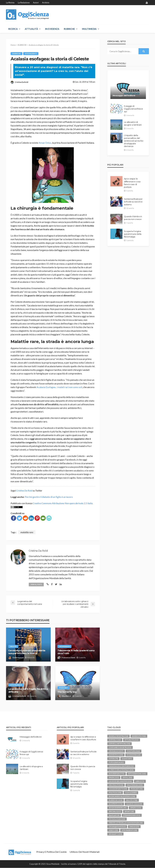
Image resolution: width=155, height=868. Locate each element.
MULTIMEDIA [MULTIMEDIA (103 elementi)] (135, 785)
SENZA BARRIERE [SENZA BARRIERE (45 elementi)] (118, 808)
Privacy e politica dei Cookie (51, 852)
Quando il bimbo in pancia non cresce (133, 218)
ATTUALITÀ (31, 29)
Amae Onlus (45, 143)
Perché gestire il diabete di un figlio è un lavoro (49, 497)
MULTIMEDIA (89, 29)
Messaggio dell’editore (124, 96)
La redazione (24, 3)
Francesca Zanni (68, 658)
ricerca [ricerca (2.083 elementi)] (131, 793)
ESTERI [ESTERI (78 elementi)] (113, 759)
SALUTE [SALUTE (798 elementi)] (132, 800)
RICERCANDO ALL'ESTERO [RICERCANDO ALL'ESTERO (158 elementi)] (122, 796)
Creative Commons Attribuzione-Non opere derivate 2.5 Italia (63, 503)
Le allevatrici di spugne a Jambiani (133, 123)
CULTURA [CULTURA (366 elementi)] (134, 751)
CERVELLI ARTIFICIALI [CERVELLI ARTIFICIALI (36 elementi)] (120, 744)
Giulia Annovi (18, 658)
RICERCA (13, 29)
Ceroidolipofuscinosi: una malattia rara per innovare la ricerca (27, 652)
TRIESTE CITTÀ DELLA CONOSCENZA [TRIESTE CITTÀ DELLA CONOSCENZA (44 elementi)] (126, 823)
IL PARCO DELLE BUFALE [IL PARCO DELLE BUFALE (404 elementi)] (121, 770)
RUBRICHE (69, 29)
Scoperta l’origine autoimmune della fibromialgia (133, 234)
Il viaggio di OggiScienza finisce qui (133, 109)
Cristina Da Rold (21, 82)
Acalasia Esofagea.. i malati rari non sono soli (59, 387)
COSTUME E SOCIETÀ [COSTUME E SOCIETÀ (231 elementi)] (120, 747)
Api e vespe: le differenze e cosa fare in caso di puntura (132, 183)
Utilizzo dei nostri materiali (85, 852)
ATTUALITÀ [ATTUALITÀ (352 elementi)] (132, 740)
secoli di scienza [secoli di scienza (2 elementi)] (134, 804)
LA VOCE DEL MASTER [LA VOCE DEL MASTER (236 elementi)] (120, 781)
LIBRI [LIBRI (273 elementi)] (140, 781)
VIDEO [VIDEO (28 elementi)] (113, 830)
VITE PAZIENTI (31, 54)
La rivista (10, 3)
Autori (36, 3)
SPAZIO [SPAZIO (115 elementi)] (136, 808)
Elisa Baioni (66, 696)
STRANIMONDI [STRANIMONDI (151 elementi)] (132, 815)
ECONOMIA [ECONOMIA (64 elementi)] (134, 755)
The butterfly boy (67, 692)
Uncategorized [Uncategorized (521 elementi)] (117, 827)
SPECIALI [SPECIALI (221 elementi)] (115, 811)
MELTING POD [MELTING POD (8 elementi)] (116, 785)
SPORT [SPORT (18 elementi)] (129, 811)
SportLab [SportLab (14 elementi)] (114, 815)
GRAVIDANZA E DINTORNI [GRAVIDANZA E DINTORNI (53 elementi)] (121, 766)
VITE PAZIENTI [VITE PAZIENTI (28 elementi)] (129, 830)
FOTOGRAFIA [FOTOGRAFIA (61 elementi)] (116, 763)
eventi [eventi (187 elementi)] (127, 759)
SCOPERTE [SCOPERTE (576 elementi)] (116, 804)
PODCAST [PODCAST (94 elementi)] (137, 789)
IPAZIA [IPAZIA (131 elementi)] (114, 778)
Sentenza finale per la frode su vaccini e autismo (133, 202)
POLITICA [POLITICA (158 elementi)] (115, 793)
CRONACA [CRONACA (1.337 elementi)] (116, 751)
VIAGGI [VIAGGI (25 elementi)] (134, 827)
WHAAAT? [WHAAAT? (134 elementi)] (115, 834)
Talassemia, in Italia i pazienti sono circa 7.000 (76, 652)
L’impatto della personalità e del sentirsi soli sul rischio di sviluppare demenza (134, 141)
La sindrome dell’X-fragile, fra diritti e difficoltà (28, 691)
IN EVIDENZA (52, 29)
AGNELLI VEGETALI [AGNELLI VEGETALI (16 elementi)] (119, 736)
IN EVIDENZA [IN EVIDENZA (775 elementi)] (117, 774)
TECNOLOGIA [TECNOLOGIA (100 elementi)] (117, 819)
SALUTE (13, 647)
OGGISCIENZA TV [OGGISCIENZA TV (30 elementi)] (118, 789)
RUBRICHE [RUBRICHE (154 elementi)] (116, 800)
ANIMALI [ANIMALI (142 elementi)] (115, 740)
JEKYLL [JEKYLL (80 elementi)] (127, 778)
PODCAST (64, 688)
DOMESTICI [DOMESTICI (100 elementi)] (116, 755)
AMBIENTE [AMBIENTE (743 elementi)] (139, 736)
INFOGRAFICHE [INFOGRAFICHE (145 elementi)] (137, 774)
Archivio (46, 3)
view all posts (36, 584)
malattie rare (27, 532)
